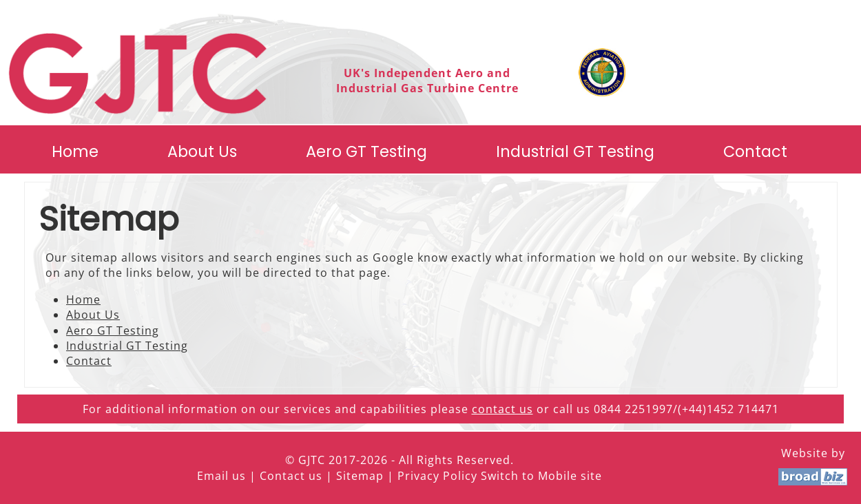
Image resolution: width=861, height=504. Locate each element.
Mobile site (570, 476)
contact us (502, 409)
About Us (202, 151)
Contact (755, 151)
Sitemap (360, 476)
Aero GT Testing (366, 151)
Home (75, 151)
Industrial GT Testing (575, 151)
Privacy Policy (437, 476)
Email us (221, 476)
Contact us (291, 476)
